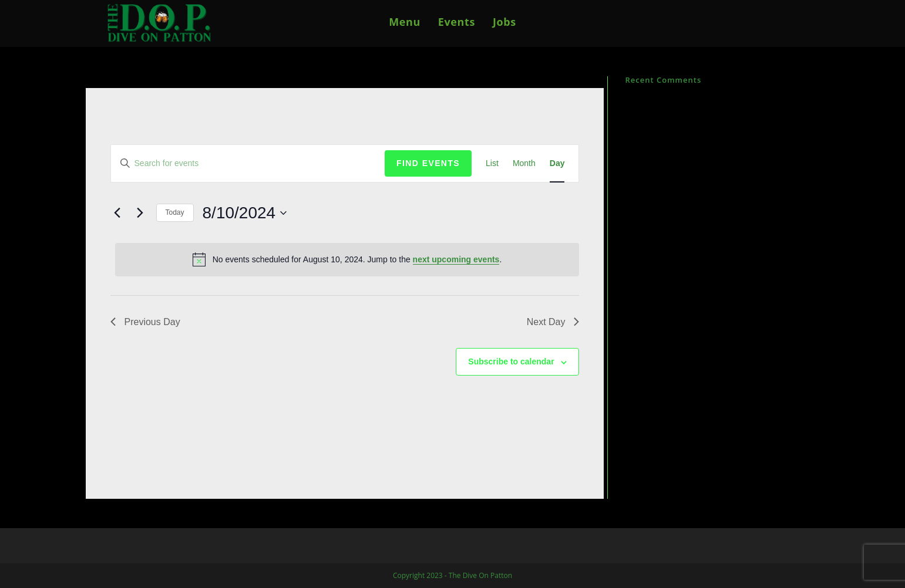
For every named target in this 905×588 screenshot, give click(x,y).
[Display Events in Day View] (557, 163)
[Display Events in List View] (492, 163)
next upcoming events (456, 259)
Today (175, 212)
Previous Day (145, 322)
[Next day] (140, 213)
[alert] (347, 259)
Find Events (428, 163)
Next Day (553, 322)
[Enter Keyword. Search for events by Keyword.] (248, 163)
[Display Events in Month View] (524, 163)
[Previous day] (117, 213)
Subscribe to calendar (511, 361)
